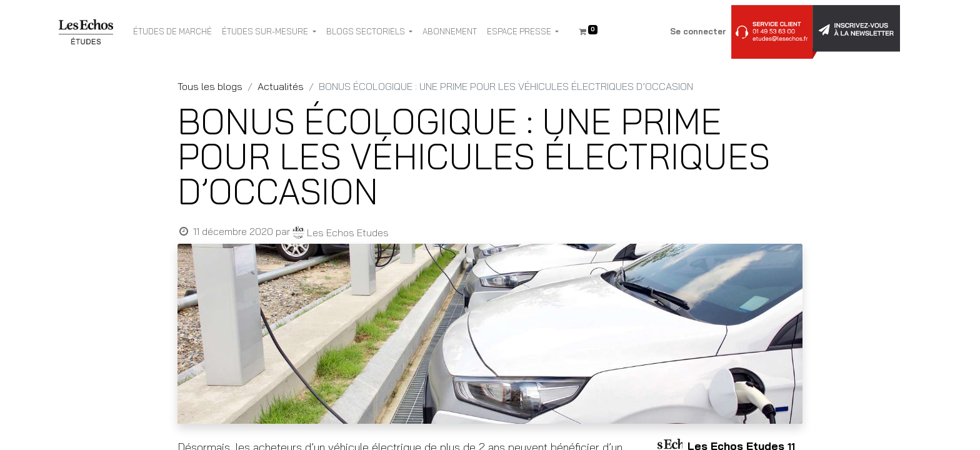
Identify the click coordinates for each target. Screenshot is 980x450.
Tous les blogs (210, 86)
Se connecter (698, 31)
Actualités (281, 86)
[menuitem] (172, 32)
